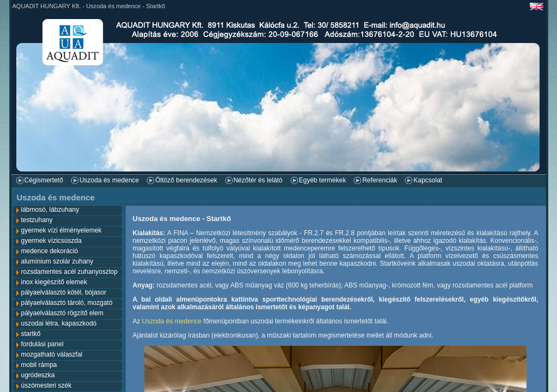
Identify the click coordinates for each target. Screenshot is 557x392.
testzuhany (37, 220)
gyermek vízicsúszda (51, 241)
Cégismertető (44, 180)
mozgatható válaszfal (52, 354)
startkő (31, 334)
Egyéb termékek (323, 180)
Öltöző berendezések (186, 180)
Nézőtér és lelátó (258, 180)
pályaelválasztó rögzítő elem (62, 313)
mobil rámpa (39, 365)
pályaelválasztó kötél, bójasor (64, 292)
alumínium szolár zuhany (57, 261)
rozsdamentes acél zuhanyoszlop (69, 272)
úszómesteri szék (47, 385)
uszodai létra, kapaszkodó (59, 323)
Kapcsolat (428, 180)
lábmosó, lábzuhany (50, 210)
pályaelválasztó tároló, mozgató (67, 303)
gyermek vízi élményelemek (62, 230)
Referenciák (380, 180)
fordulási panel (42, 344)
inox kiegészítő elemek (54, 282)
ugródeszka (38, 375)
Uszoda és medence (109, 180)
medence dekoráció (50, 251)
